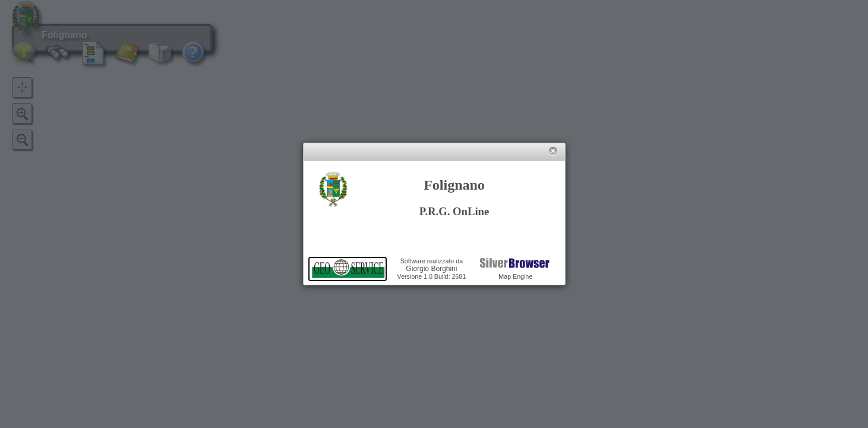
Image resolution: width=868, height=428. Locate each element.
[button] (553, 151)
